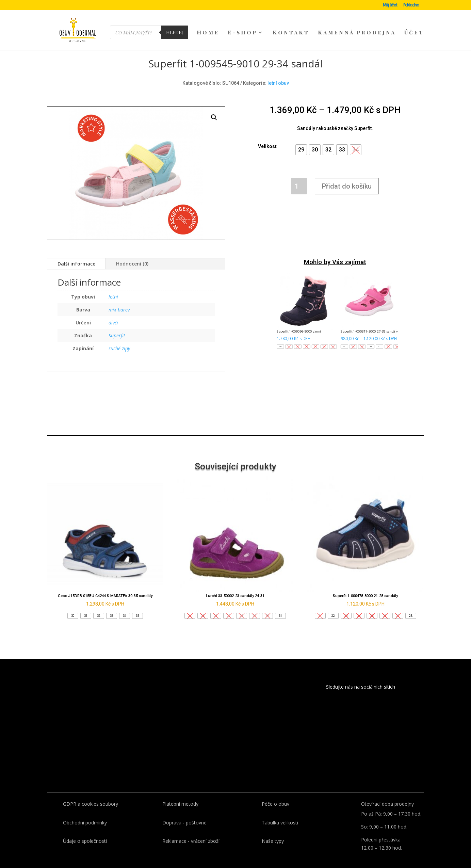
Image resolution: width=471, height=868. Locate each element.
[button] (301, 138)
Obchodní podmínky (85, 811)
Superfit (117, 324)
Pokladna (411, 5)
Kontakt (291, 33)
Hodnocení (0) (132, 252)
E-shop (242, 33)
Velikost (267, 134)
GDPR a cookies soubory (91, 792)
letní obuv (278, 71)
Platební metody (180, 792)
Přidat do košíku (347, 174)
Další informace (76, 252)
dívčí (113, 311)
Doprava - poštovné (184, 811)
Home (208, 33)
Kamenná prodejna (357, 33)
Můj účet (390, 5)
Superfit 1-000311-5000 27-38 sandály (369, 319)
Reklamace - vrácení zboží (191, 829)
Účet (414, 33)
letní (113, 285)
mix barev (119, 298)
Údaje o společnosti (85, 829)
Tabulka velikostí (280, 811)
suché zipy (119, 336)
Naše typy (273, 829)
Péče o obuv (275, 792)
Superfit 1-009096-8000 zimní (299, 319)
